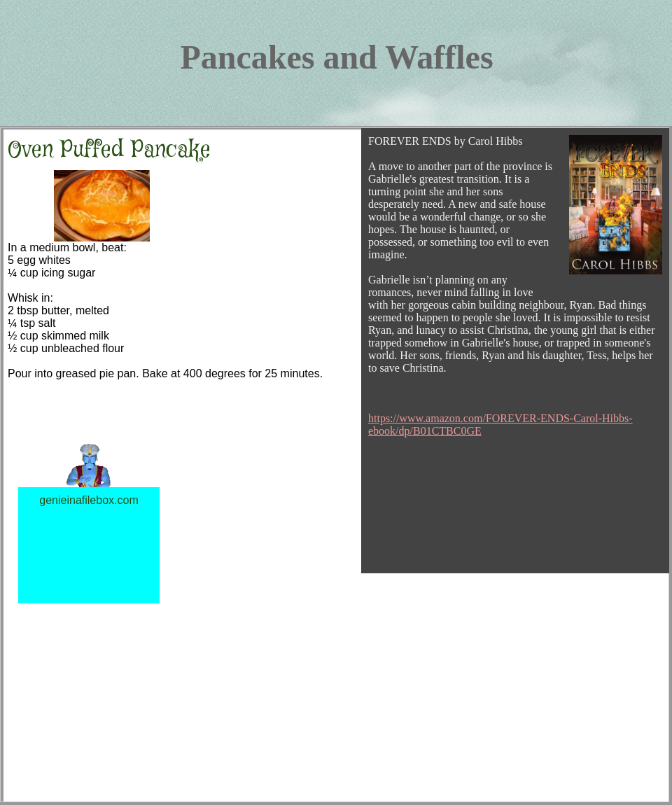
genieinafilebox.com (89, 500)
